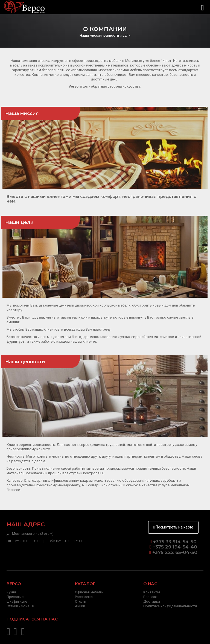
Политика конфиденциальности (170, 606)
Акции (80, 606)
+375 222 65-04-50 (174, 552)
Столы (81, 601)
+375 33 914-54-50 (175, 542)
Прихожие (15, 597)
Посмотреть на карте (173, 527)
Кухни (11, 592)
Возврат (151, 597)
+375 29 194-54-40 (174, 547)
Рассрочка (84, 597)
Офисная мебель (89, 592)
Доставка (152, 601)
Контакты (152, 592)
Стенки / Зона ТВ (20, 606)
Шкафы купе (17, 601)
